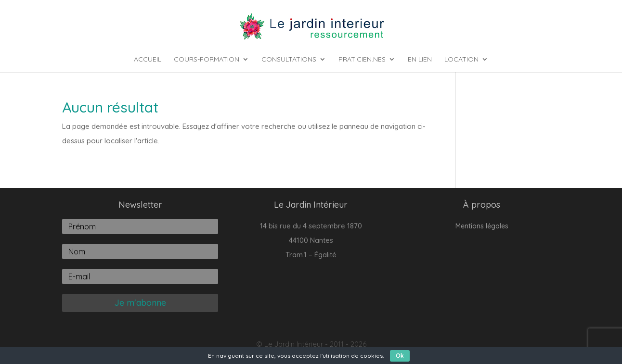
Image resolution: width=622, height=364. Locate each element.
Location (461, 60)
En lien (420, 60)
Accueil (148, 60)
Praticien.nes (362, 60)
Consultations (289, 60)
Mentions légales (482, 226)
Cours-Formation (207, 60)
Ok (400, 356)
